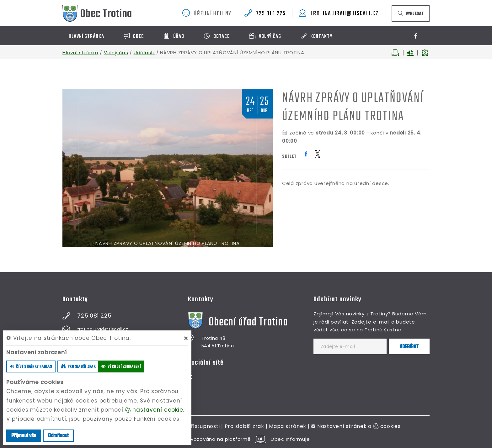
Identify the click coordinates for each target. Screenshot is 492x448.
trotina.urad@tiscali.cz (344, 14)
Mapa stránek (288, 426)
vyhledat (411, 14)
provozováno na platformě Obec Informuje (246, 439)
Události (144, 53)
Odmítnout (58, 436)
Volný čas (116, 53)
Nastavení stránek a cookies (356, 426)
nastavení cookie (154, 410)
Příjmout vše (24, 436)
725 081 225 (271, 14)
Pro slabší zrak (244, 426)
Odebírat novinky (337, 299)
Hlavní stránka (80, 53)
